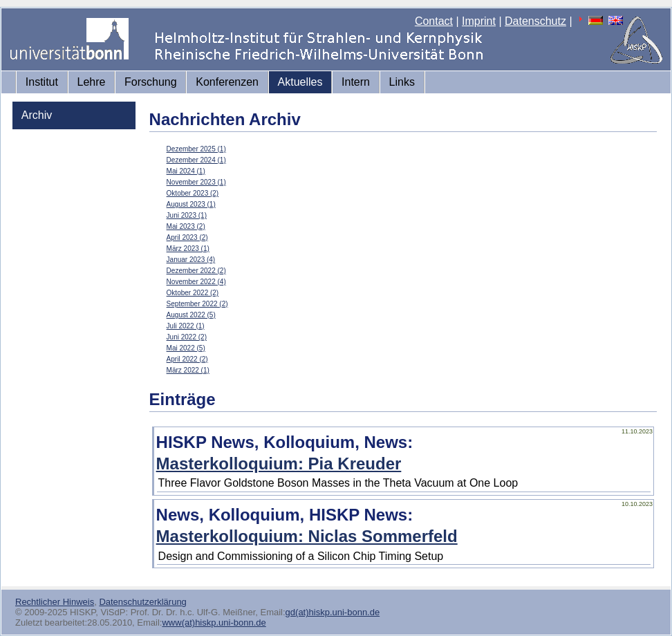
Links (402, 82)
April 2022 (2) (187, 359)
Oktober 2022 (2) (193, 293)
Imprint (479, 21)
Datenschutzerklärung (142, 602)
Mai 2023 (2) (186, 226)
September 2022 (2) (197, 304)
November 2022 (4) (196, 282)
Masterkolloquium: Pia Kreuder (279, 464)
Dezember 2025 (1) (196, 149)
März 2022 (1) (188, 370)
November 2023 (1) (196, 182)
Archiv (37, 115)
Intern (356, 82)
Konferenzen (227, 82)
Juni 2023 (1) (187, 215)
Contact (434, 21)
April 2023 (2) (187, 237)
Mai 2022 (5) (186, 348)
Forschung (151, 82)
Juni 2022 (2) (187, 337)
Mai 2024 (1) (186, 171)
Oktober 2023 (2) (193, 193)
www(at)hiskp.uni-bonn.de (214, 623)
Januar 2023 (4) (191, 260)
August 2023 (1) (191, 204)
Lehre (92, 82)
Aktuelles (300, 82)
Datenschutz (535, 21)
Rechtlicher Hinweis (55, 602)
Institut (42, 82)
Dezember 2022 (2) (196, 271)
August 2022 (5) (191, 315)
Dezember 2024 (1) (196, 160)
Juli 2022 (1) (186, 326)
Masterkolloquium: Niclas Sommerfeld (307, 536)
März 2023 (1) (188, 249)
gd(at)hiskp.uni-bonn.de (333, 612)
